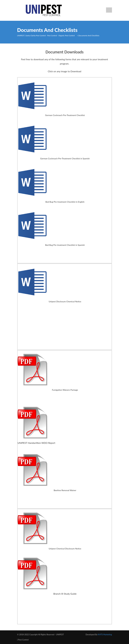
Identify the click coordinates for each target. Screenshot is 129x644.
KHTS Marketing (105, 635)
